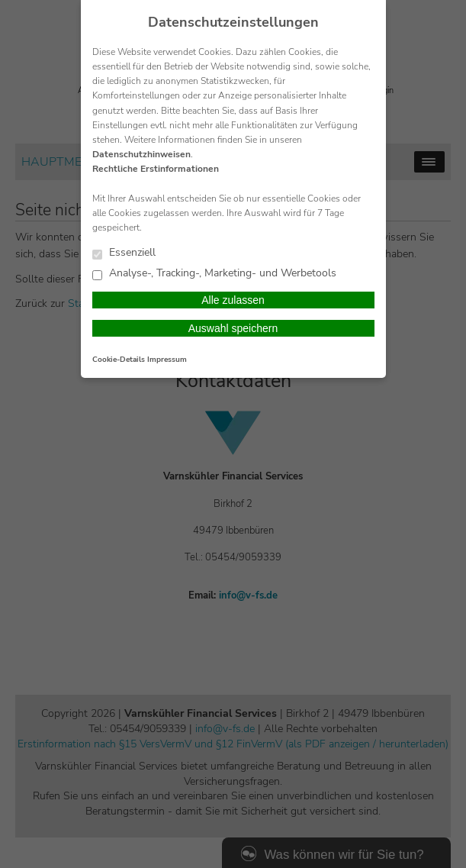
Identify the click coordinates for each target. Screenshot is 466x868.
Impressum (167, 360)
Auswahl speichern (233, 328)
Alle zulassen (233, 300)
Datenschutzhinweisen (141, 154)
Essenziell (124, 253)
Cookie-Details (119, 360)
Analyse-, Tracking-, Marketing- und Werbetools (214, 274)
